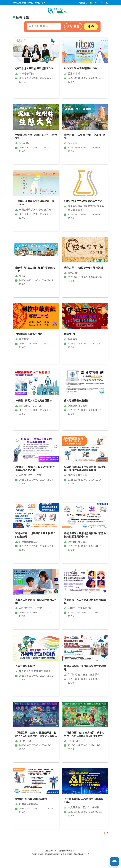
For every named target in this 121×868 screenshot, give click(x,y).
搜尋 (91, 27)
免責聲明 (68, 854)
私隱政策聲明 (38, 854)
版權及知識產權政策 (54, 854)
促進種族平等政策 (82, 854)
